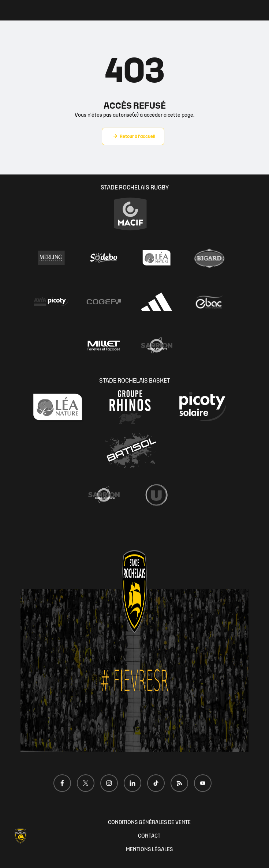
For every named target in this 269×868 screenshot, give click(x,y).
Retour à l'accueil (137, 136)
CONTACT (149, 836)
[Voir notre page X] (86, 783)
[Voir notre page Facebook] (62, 783)
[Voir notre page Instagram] (109, 783)
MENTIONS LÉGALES (149, 850)
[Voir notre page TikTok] (156, 783)
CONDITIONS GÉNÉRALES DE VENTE (149, 822)
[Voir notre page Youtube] (203, 783)
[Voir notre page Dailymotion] (179, 783)
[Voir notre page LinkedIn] (132, 783)
